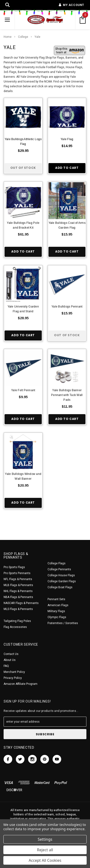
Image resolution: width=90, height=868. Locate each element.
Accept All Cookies (45, 860)
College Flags (57, 563)
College (23, 37)
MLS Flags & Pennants (18, 609)
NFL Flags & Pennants (18, 579)
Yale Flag (67, 139)
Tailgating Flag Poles (17, 621)
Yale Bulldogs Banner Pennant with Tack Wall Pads (67, 395)
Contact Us (11, 654)
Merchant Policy (14, 672)
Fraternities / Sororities (63, 623)
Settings (45, 839)
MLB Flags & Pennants (18, 585)
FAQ (6, 666)
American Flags (58, 605)
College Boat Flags (60, 587)
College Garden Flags (62, 581)
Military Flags (56, 611)
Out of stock (23, 168)
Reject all (45, 850)
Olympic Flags (57, 617)
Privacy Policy (13, 678)
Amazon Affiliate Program (21, 684)
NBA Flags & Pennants (18, 597)
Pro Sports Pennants (17, 573)
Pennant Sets (56, 599)
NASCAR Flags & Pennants (21, 603)
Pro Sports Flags (14, 567)
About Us (10, 660)
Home (8, 37)
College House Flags (61, 575)
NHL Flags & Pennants (18, 591)
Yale (37, 37)
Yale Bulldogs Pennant (67, 307)
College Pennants (59, 569)
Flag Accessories (15, 627)
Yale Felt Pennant (23, 390)
